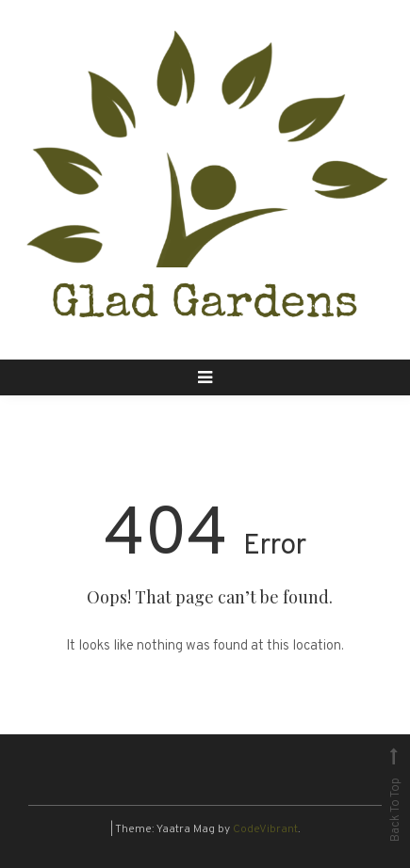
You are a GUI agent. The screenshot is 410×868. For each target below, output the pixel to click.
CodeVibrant (265, 829)
